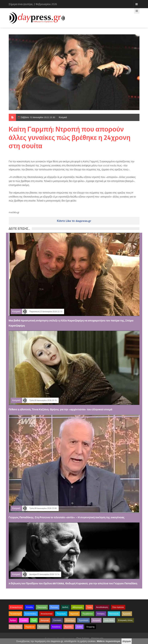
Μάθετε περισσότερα (109, 641)
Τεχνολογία (83, 620)
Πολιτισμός (114, 614)
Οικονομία (42, 607)
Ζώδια (79, 627)
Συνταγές (57, 620)
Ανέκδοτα (56, 627)
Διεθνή (65, 607)
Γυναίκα (24, 620)
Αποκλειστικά (47, 614)
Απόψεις (101, 614)
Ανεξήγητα (43, 627)
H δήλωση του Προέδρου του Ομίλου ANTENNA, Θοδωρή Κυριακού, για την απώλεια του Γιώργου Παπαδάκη (73, 583)
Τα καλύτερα (16, 614)
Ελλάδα (30, 607)
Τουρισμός (61, 614)
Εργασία (127, 614)
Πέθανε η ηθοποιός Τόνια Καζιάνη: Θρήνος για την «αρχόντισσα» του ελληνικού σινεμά (61, 409)
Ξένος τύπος (16, 627)
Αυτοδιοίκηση (102, 607)
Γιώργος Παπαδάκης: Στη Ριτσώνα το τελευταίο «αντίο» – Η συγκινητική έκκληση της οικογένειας (67, 517)
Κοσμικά (63, 117)
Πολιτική (54, 607)
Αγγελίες (69, 627)
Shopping (90, 627)
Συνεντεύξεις (31, 614)
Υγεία (89, 607)
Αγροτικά (74, 614)
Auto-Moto (109, 620)
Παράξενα (30, 627)
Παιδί (34, 620)
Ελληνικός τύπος (125, 620)
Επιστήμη (70, 620)
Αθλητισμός (78, 607)
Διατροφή (45, 620)
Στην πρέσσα (118, 607)
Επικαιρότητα (16, 607)
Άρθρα (13, 620)
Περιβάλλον (88, 614)
